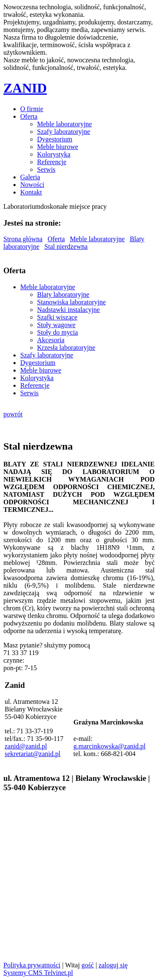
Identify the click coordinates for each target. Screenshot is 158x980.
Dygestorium (55, 139)
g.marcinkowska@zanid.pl (109, 746)
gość (87, 965)
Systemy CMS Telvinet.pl (38, 973)
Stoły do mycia (58, 332)
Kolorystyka (54, 154)
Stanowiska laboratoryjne (71, 302)
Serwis (46, 169)
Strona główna (23, 239)
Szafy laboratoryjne (64, 132)
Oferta (29, 116)
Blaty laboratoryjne (63, 294)
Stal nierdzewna (66, 246)
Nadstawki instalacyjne (68, 310)
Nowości (32, 185)
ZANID (25, 88)
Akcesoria (51, 340)
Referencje (52, 162)
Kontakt (31, 192)
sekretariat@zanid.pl (32, 754)
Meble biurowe (58, 147)
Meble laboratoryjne (64, 124)
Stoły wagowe (56, 325)
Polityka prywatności (32, 965)
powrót (13, 414)
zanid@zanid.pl (26, 746)
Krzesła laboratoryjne (66, 348)
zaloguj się (113, 965)
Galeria (30, 177)
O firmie (32, 109)
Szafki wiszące (57, 317)
